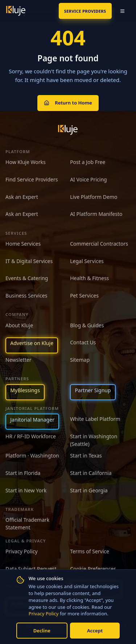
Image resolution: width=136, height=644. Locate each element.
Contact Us (83, 342)
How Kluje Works (26, 162)
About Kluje (19, 325)
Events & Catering (27, 278)
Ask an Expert (22, 197)
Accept (95, 631)
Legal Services (87, 261)
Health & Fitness (89, 278)
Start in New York (26, 490)
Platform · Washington (32, 456)
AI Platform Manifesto (96, 214)
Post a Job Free (88, 162)
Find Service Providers (32, 179)
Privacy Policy (44, 614)
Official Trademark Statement (27, 524)
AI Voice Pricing (88, 179)
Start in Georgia (89, 490)
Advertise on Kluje (32, 343)
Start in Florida (23, 473)
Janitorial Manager (32, 420)
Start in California (91, 473)
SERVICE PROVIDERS (85, 11)
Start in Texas (86, 456)
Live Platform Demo (94, 197)
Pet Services (84, 296)
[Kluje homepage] (68, 130)
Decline (42, 631)
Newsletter (18, 360)
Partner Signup (93, 390)
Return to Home (68, 103)
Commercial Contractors (99, 244)
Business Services (26, 296)
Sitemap (80, 360)
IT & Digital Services (29, 261)
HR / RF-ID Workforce (31, 436)
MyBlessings (25, 390)
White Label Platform (95, 419)
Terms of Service (90, 551)
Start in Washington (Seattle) (94, 440)
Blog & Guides (87, 325)
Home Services (23, 244)
